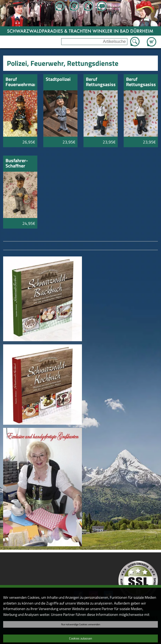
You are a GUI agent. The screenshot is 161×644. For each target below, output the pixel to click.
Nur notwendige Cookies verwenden (81, 624)
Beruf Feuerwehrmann (20, 82)
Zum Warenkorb (152, 39)
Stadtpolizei (58, 80)
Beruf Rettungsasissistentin (141, 82)
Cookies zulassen (80, 638)
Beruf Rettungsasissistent (100, 82)
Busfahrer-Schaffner (17, 164)
